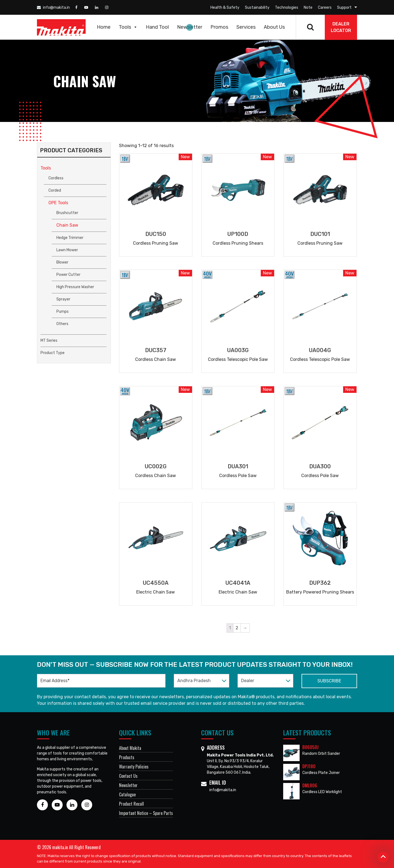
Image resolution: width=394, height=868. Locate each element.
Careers (325, 8)
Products (127, 757)
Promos (219, 27)
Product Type (53, 353)
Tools (128, 27)
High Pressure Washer (75, 287)
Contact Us (128, 776)
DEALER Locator (341, 27)
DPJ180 (309, 766)
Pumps (63, 312)
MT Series (49, 341)
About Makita (130, 748)
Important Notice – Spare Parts (146, 813)
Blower (62, 262)
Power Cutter (68, 275)
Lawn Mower (67, 250)
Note (308, 8)
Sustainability (257, 8)
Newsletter (190, 27)
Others (62, 324)
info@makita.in (53, 8)
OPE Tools (58, 203)
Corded (55, 190)
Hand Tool (157, 27)
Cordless (56, 178)
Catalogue (127, 794)
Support (344, 8)
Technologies (287, 8)
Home (104, 27)
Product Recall (131, 804)
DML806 (310, 785)
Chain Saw (67, 225)
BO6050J (310, 747)
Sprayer (63, 299)
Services (246, 27)
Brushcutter (67, 213)
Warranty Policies (134, 767)
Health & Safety (225, 8)
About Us (274, 27)
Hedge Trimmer (70, 238)
